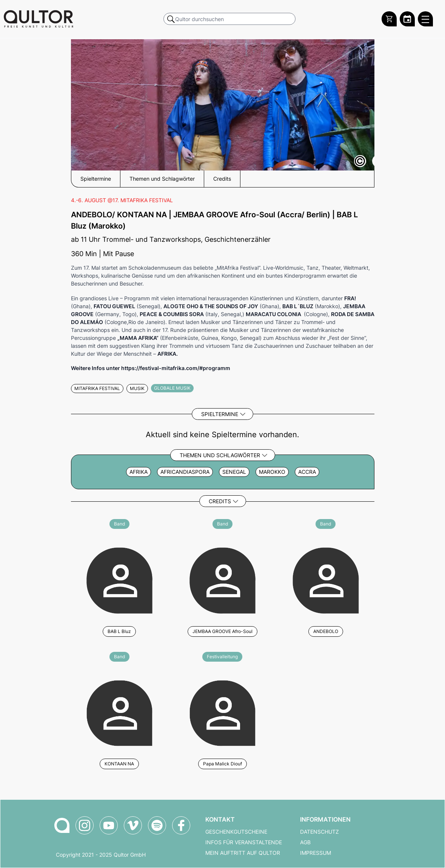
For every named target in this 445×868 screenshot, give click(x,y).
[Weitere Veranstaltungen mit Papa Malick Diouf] (222, 712)
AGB (305, 842)
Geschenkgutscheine (236, 832)
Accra (307, 472)
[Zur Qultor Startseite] (38, 19)
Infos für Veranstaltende (244, 842)
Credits (220, 501)
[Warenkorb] (389, 19)
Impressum (316, 853)
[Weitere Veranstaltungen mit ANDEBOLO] (326, 579)
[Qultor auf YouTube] (109, 825)
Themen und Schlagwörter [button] (162, 179)
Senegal (234, 472)
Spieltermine (220, 414)
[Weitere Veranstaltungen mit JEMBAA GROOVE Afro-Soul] (222, 579)
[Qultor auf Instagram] (85, 825)
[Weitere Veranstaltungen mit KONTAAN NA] (119, 712)
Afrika (139, 472)
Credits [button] (222, 179)
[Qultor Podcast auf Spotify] (157, 825)
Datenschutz (320, 832)
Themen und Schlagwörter (220, 455)
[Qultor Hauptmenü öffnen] (425, 19)
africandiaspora (185, 472)
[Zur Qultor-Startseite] (62, 825)
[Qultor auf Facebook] (181, 825)
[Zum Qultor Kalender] (407, 19)
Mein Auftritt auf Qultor (243, 853)
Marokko (272, 472)
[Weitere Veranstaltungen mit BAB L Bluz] (119, 579)
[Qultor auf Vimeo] (133, 825)
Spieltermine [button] (96, 179)
